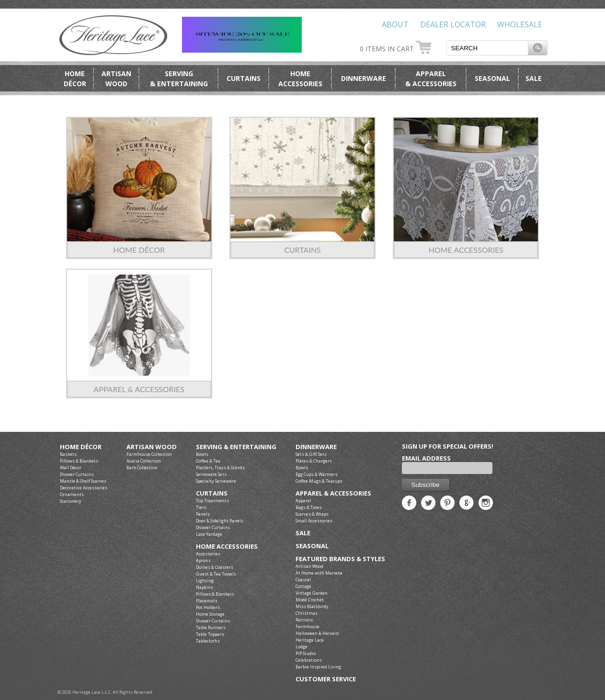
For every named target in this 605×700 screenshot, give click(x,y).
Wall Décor (71, 468)
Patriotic (304, 620)
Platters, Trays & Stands (220, 468)
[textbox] (487, 48)
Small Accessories (314, 521)
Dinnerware (364, 78)
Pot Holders (208, 607)
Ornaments (72, 494)
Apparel (303, 501)
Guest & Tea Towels (216, 574)
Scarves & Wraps (312, 514)
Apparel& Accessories (431, 79)
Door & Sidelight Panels (220, 521)
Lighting (205, 581)
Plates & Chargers (314, 461)
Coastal (303, 580)
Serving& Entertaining (179, 79)
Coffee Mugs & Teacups (319, 481)
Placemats (207, 601)
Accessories (208, 554)
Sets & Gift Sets (311, 454)
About (395, 24)
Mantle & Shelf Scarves (83, 481)
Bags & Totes (309, 507)
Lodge (302, 647)
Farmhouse (308, 627)
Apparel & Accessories (139, 389)
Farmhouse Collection (149, 454)
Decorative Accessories (84, 488)
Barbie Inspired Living (318, 667)
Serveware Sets (211, 474)
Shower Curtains (77, 474)
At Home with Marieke (319, 573)
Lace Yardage (209, 534)
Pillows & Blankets (79, 461)
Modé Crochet (310, 600)
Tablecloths (208, 641)
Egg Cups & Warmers (317, 474)
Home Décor (139, 250)
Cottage (303, 586)
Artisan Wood (152, 447)
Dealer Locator (453, 24)
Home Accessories (466, 250)
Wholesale (520, 24)
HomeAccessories (300, 79)
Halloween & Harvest (317, 633)
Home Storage (210, 614)
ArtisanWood (116, 79)
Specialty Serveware (216, 481)
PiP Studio (306, 653)
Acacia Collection (144, 461)
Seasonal (492, 78)
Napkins (205, 587)
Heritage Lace (310, 640)
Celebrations (309, 660)
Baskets (68, 454)
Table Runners (211, 627)
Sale (534, 78)
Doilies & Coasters (215, 567)
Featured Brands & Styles (340, 559)
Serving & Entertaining (236, 447)
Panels (203, 514)
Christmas (307, 613)
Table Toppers (210, 634)
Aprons (203, 560)
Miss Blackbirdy (312, 606)
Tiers (201, 507)
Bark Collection (142, 468)
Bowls (202, 454)
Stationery (71, 501)
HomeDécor (75, 79)
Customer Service (326, 679)
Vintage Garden (312, 593)
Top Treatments (212, 501)
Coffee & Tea (208, 461)
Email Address (426, 458)
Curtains (244, 78)
